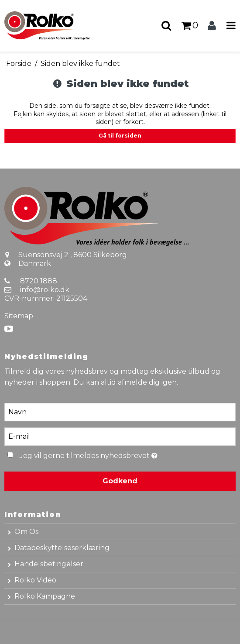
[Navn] (120, 412)
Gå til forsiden (120, 136)
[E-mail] (120, 436)
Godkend (120, 481)
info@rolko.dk (45, 290)
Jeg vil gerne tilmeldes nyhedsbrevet (110, 454)
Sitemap (19, 316)
